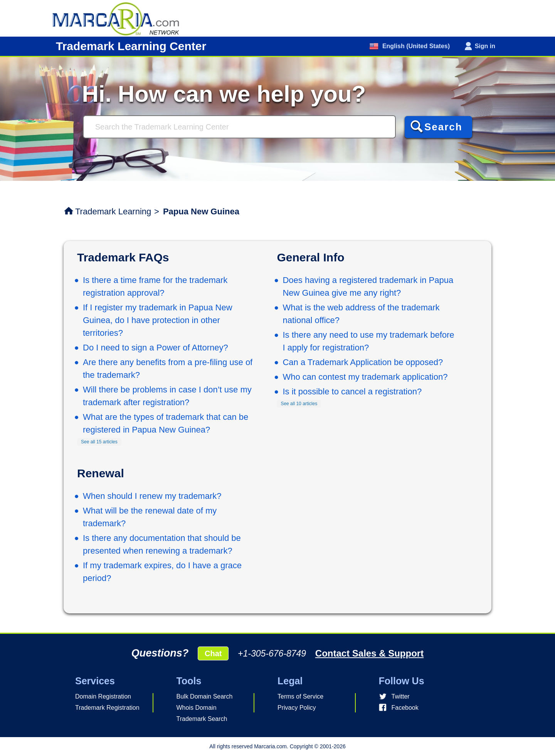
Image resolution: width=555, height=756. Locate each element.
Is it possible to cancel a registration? (352, 391)
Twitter (401, 696)
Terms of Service (300, 696)
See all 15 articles (99, 442)
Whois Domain (197, 708)
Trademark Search (202, 719)
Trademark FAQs (123, 257)
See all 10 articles (299, 404)
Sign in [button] (485, 46)
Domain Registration (103, 696)
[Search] (239, 127)
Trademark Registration (107, 708)
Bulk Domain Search (205, 696)
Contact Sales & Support (369, 653)
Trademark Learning (113, 211)
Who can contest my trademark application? (365, 377)
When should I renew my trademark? (152, 496)
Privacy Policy (297, 708)
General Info (310, 257)
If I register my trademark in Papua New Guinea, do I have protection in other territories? (158, 320)
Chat (213, 653)
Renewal (101, 473)
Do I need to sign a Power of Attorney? (156, 348)
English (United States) (415, 46)
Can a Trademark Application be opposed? (363, 362)
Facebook (405, 708)
